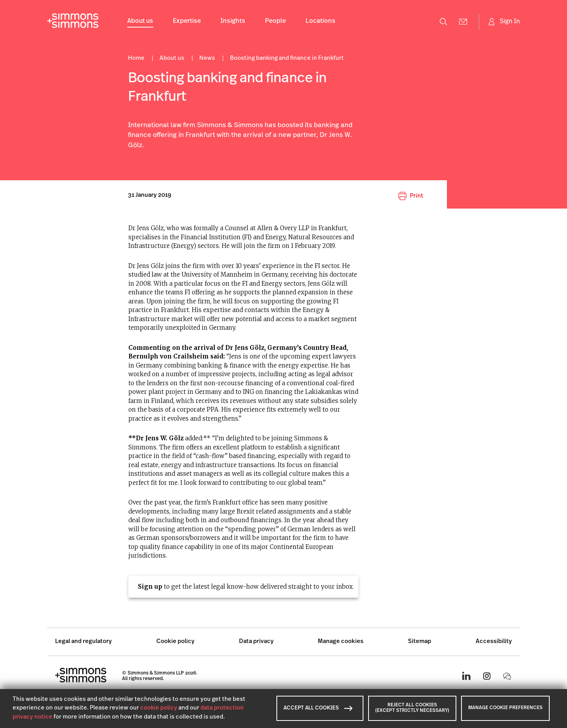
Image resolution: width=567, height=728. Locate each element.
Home (137, 58)
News (208, 58)
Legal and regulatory (83, 642)
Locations (321, 21)
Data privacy (256, 642)
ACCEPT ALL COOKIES (318, 708)
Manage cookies (341, 642)
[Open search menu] (443, 22)
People (275, 21)
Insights (233, 21)
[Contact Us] (463, 22)
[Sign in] (503, 22)
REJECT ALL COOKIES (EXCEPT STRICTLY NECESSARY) (412, 708)
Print (411, 196)
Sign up (150, 587)
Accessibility (494, 642)
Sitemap (420, 642)
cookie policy (159, 708)
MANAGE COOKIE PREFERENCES (505, 708)
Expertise (187, 21)
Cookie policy (175, 642)
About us (140, 21)
